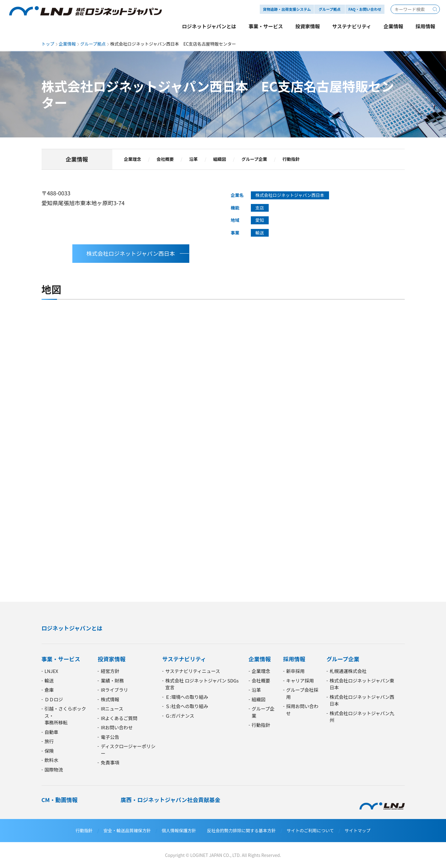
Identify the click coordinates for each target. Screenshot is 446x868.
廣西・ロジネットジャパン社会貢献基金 (171, 800)
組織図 (220, 159)
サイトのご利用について (310, 830)
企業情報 (67, 44)
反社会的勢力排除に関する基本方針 (241, 830)
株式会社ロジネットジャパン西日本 (131, 253)
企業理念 (133, 159)
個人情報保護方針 (179, 830)
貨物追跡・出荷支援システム (287, 9)
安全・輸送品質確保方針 (127, 830)
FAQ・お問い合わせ (365, 9)
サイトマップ (358, 830)
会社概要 (165, 159)
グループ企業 (254, 159)
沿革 (194, 159)
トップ (48, 44)
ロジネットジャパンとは (72, 628)
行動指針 (291, 159)
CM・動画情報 (60, 800)
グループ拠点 (93, 44)
